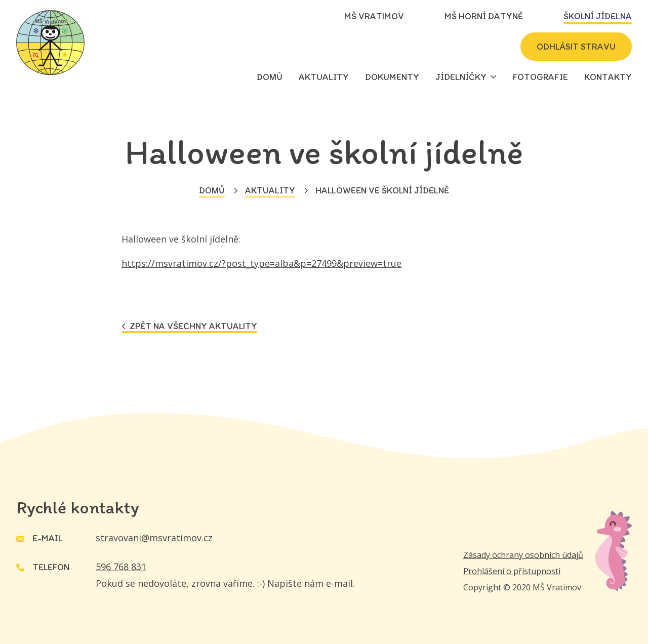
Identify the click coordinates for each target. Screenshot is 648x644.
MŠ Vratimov (374, 16)
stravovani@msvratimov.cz (154, 538)
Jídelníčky (461, 77)
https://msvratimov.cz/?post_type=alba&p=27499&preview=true (261, 263)
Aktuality (324, 77)
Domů (270, 77)
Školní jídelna (598, 16)
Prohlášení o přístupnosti (512, 571)
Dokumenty (392, 77)
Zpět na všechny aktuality (189, 326)
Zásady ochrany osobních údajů (523, 555)
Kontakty (608, 77)
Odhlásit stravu (576, 47)
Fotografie (540, 77)
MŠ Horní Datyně (484, 16)
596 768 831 (121, 567)
